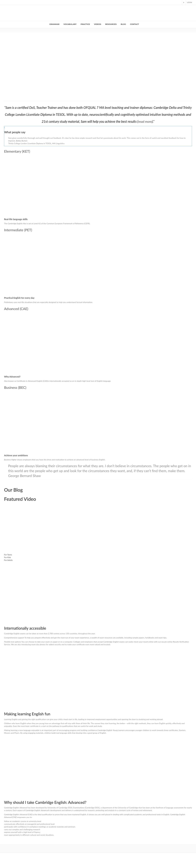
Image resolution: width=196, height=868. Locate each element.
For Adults (8, 560)
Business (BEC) (15, 387)
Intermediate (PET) (18, 230)
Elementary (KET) (17, 151)
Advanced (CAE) (16, 309)
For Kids (7, 557)
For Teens (8, 555)
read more (145, 121)
